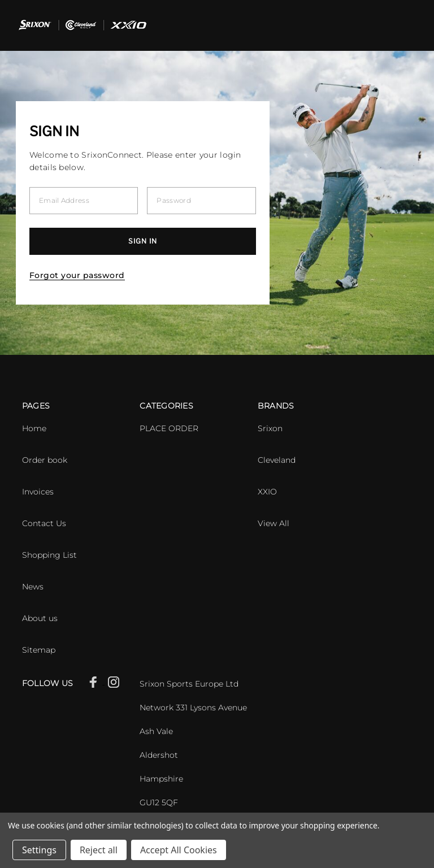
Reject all (99, 850)
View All (274, 523)
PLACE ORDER (169, 428)
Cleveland (277, 460)
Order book (45, 460)
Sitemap (39, 650)
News (33, 587)
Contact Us (44, 523)
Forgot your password (77, 275)
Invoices (38, 492)
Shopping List (49, 555)
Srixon (270, 428)
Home (34, 428)
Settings (39, 850)
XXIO (267, 492)
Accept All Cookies (179, 850)
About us (40, 618)
